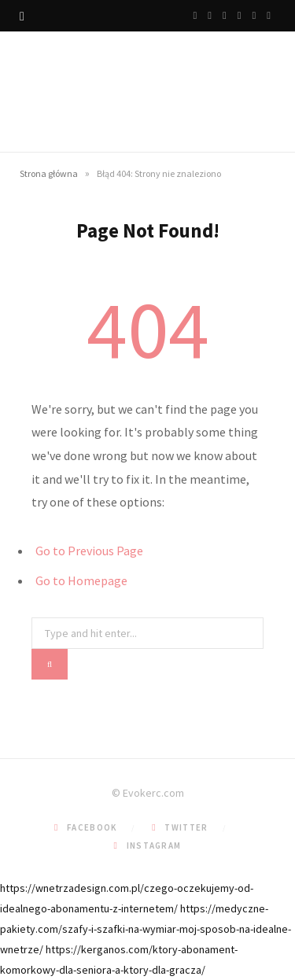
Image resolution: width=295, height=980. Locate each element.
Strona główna (49, 173)
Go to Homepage (81, 580)
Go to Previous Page (89, 551)
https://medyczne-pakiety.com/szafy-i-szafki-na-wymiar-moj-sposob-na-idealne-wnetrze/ (146, 929)
